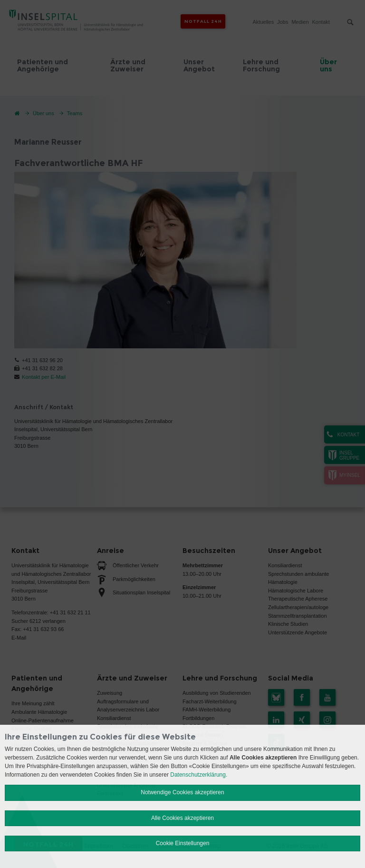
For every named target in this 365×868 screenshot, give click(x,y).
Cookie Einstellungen (183, 843)
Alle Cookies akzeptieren (182, 818)
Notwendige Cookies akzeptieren (182, 792)
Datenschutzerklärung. (199, 775)
